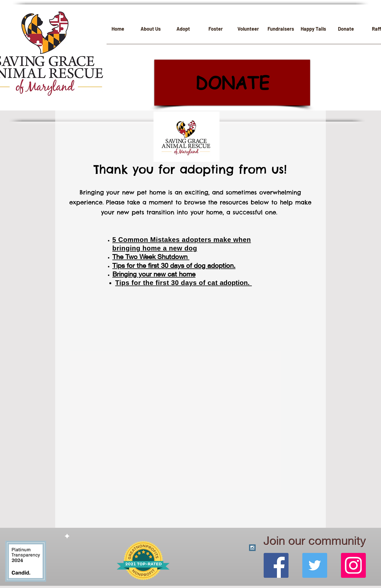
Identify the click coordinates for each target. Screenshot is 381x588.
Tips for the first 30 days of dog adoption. (174, 265)
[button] (150, 31)
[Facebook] (276, 565)
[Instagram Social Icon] (252, 548)
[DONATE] (232, 83)
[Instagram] (353, 565)
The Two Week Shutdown (151, 257)
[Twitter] (315, 565)
